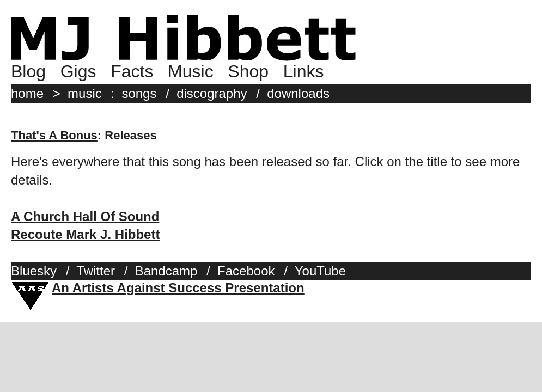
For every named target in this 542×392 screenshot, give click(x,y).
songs (139, 93)
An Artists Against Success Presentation (178, 288)
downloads (298, 93)
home (27, 93)
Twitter (96, 271)
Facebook (246, 271)
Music (191, 71)
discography (212, 93)
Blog (28, 71)
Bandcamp (166, 271)
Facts (132, 71)
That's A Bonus (54, 135)
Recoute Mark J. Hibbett (85, 234)
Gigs (78, 71)
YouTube (320, 271)
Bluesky (34, 271)
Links (304, 71)
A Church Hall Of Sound (85, 216)
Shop (248, 71)
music (85, 93)
